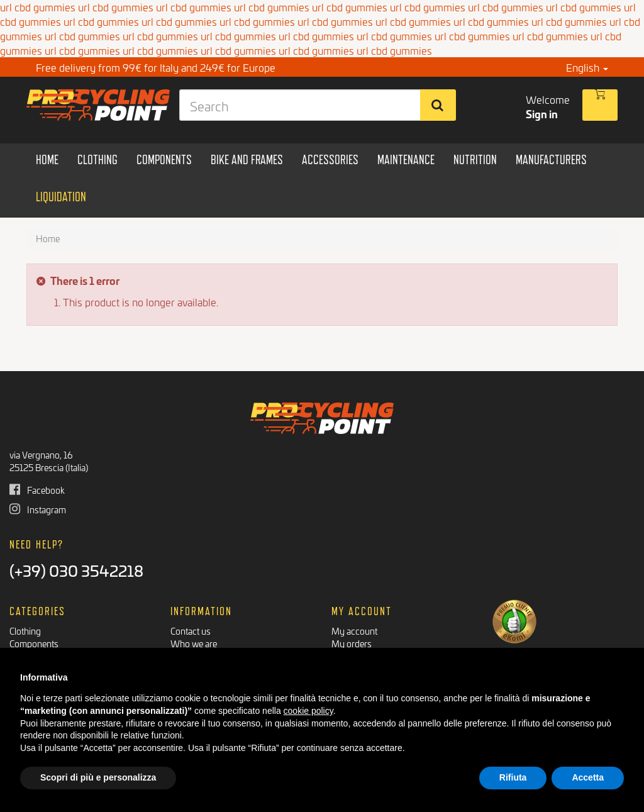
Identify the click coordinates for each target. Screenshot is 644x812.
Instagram (38, 509)
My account (354, 631)
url (69, 21)
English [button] (587, 67)
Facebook (37, 490)
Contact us (191, 631)
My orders (352, 643)
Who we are (194, 643)
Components (34, 643)
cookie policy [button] (308, 711)
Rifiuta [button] (513, 777)
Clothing (25, 631)
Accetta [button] (588, 777)
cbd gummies (31, 21)
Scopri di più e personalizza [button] (98, 777)
